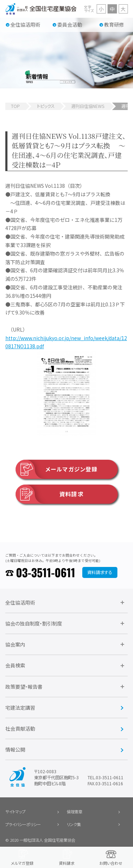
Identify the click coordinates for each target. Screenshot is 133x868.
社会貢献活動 (20, 728)
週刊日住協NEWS (88, 106)
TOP (15, 106)
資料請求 (50, 494)
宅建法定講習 (20, 708)
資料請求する (100, 572)
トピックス (46, 106)
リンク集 (74, 824)
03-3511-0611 (46, 572)
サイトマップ (15, 812)
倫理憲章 (74, 812)
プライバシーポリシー (23, 824)
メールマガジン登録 (57, 469)
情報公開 (15, 749)
